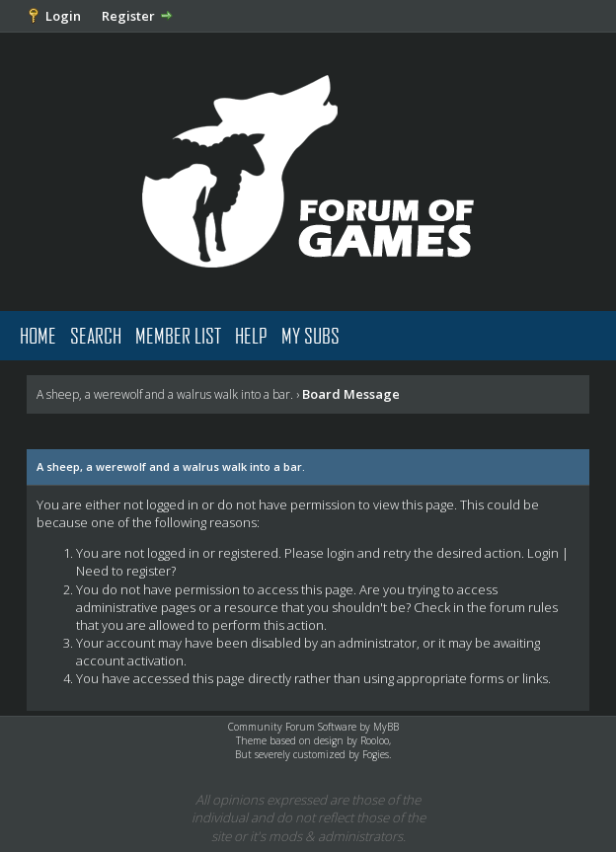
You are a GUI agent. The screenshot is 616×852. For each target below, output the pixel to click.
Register (128, 16)
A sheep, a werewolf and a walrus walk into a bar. (165, 394)
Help (251, 335)
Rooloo (375, 740)
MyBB (386, 727)
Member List (178, 335)
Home (38, 335)
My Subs (310, 335)
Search (96, 335)
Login (63, 16)
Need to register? (126, 571)
